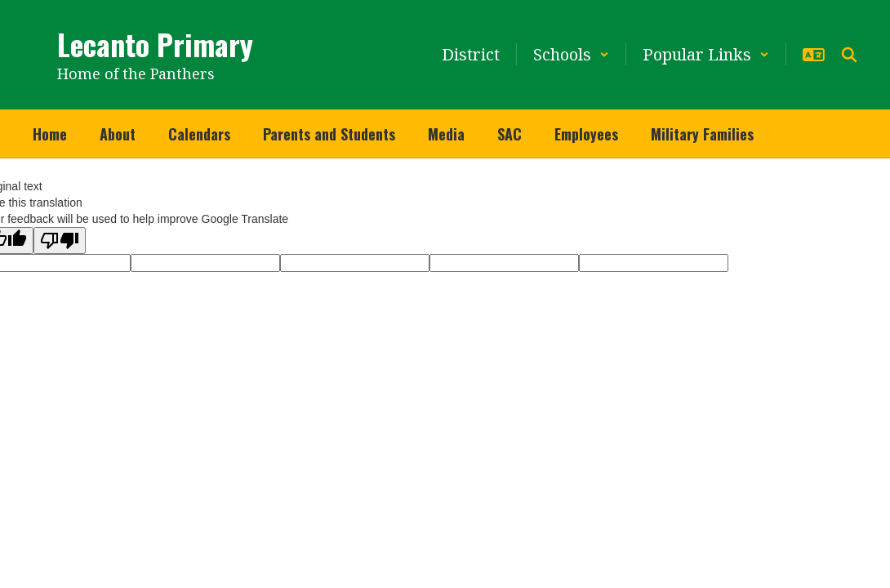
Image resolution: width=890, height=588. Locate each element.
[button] (571, 54)
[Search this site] (849, 55)
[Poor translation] (60, 241)
